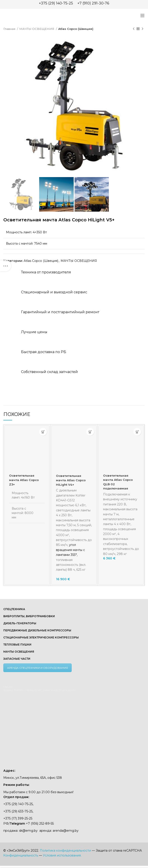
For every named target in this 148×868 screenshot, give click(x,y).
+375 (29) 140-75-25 (56, 3)
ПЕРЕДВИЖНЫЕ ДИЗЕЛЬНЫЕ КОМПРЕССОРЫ (37, 630)
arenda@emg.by (66, 831)
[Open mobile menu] (142, 15)
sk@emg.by (28, 831)
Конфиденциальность (21, 855)
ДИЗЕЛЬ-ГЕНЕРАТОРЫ (20, 623)
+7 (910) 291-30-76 (93, 3)
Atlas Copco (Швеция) (76, 29)
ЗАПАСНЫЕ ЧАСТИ (17, 659)
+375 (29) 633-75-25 (18, 811)
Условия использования (62, 855)
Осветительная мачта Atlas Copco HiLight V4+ (71, 480)
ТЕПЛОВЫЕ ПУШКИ (17, 645)
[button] (90, 432)
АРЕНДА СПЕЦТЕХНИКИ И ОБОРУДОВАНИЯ (37, 668)
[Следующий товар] (142, 29)
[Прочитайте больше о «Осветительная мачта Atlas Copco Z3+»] (43, 432)
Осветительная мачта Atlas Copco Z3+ (25, 480)
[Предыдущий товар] (134, 29)
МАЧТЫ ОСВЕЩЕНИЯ (37, 29)
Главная (10, 29)
